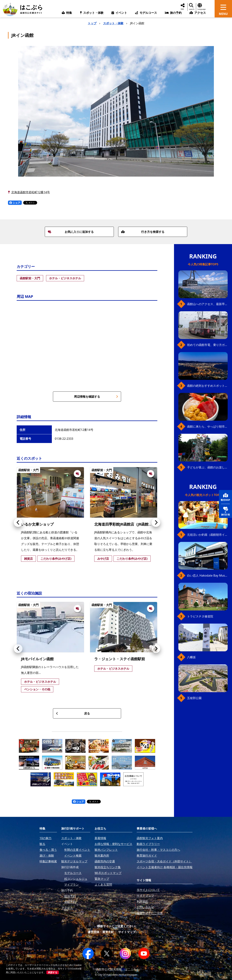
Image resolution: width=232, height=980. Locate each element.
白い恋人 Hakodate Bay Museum (207, 575)
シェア (15, 203)
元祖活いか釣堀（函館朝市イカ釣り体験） (207, 535)
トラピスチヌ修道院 (200, 616)
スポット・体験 (113, 23)
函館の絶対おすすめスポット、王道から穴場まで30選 (207, 386)
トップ (92, 23)
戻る (73, 713)
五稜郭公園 (194, 698)
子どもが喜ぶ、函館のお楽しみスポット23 (207, 467)
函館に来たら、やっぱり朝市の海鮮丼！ (207, 426)
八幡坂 (191, 657)
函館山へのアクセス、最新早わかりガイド (207, 304)
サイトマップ (127, 932)
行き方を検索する (143, 232)
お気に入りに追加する (71, 232)
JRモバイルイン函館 (37, 659)
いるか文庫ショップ (37, 524)
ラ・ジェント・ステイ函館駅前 (120, 659)
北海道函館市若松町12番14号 (31, 192)
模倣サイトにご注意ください (116, 926)
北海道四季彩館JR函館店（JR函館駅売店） (129, 524)
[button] (18, 522)
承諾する (53, 972)
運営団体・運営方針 (101, 932)
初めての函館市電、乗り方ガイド (207, 345)
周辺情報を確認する (96, 397)
